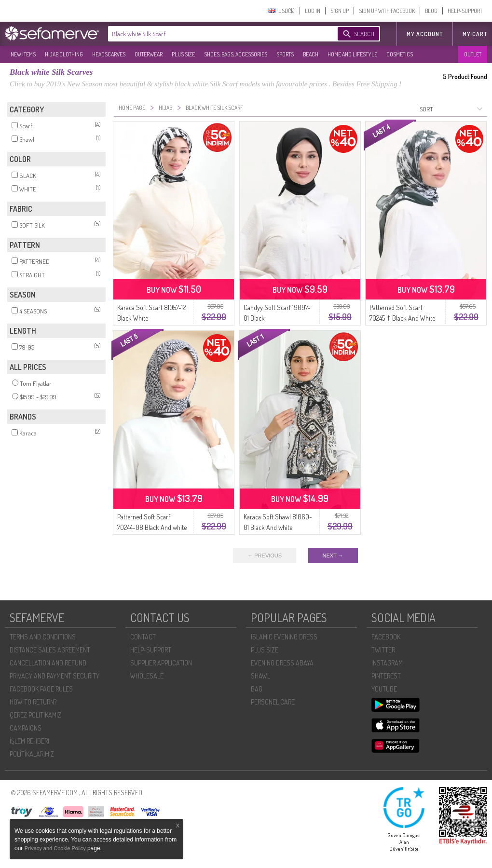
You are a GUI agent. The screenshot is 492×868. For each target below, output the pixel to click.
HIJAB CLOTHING (64, 54)
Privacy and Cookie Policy (56, 848)
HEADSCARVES (109, 54)
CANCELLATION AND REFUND (48, 663)
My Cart (475, 34)
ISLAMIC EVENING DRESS (284, 637)
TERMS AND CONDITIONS (43, 637)
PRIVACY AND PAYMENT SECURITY (55, 676)
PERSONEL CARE (273, 702)
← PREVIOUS (265, 556)
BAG (257, 689)
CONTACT (143, 637)
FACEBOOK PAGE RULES (41, 689)
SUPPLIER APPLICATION (161, 663)
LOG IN (313, 11)
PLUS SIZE (183, 54)
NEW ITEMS (23, 54)
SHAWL (260, 676)
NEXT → (333, 556)
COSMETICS (400, 54)
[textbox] (213, 34)
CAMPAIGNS (26, 728)
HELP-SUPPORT (465, 11)
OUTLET (473, 54)
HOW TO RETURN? (33, 702)
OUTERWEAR (149, 54)
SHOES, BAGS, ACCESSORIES (236, 54)
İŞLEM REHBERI (29, 741)
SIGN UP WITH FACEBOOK (387, 11)
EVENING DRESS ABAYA (282, 663)
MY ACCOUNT (425, 34)
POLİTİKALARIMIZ (32, 754)
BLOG (431, 11)
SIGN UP (340, 11)
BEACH (311, 54)
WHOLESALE (147, 676)
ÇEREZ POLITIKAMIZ (35, 715)
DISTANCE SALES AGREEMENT (50, 650)
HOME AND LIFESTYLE (352, 54)
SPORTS (285, 54)
